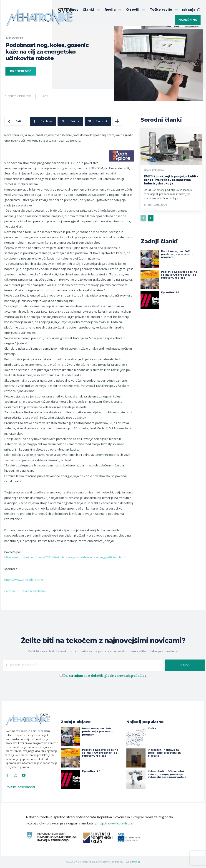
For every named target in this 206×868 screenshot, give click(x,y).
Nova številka (154, 171)
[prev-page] (143, 218)
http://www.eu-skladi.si (116, 823)
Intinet (136, 862)
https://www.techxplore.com (24, 580)
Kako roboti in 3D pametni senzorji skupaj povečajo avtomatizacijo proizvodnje (167, 774)
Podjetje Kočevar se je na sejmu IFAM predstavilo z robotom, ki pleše (179, 275)
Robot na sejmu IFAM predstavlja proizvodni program (177, 254)
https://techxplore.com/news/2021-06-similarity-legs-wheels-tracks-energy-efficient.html (65, 557)
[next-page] (151, 218)
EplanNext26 (170, 292)
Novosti (15, 38)
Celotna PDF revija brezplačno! (25, 591)
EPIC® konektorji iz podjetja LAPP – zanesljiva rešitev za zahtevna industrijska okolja (171, 180)
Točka (152, 728)
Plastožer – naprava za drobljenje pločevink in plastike (164, 753)
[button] (191, 10)
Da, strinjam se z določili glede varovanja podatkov (105, 676)
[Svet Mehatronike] (40, 16)
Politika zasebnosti (20, 787)
